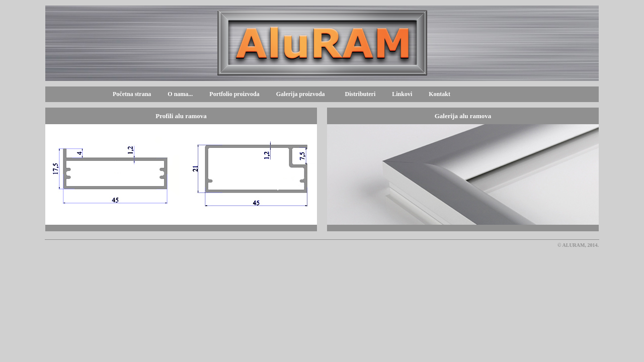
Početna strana (132, 94)
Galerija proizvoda (299, 94)
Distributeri (360, 94)
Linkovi (402, 94)
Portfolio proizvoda (234, 94)
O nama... (180, 94)
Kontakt (439, 94)
